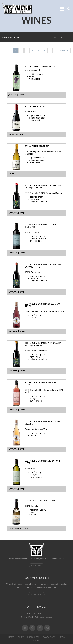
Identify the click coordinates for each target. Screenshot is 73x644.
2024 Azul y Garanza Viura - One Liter (43, 462)
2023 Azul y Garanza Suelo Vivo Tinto (42, 305)
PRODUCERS (33, 637)
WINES (21, 637)
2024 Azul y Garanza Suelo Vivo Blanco (42, 423)
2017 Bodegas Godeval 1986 (40, 501)
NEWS (62, 637)
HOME (11, 637)
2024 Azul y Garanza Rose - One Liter (42, 383)
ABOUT (37, 641)
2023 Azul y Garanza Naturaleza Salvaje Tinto (43, 266)
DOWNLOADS (49, 637)
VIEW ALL (65, 51)
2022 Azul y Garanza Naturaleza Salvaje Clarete (43, 186)
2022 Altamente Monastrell (41, 66)
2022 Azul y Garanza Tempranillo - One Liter (44, 226)
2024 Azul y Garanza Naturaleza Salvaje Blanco (43, 344)
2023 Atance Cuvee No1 (38, 146)
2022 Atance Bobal (35, 106)
